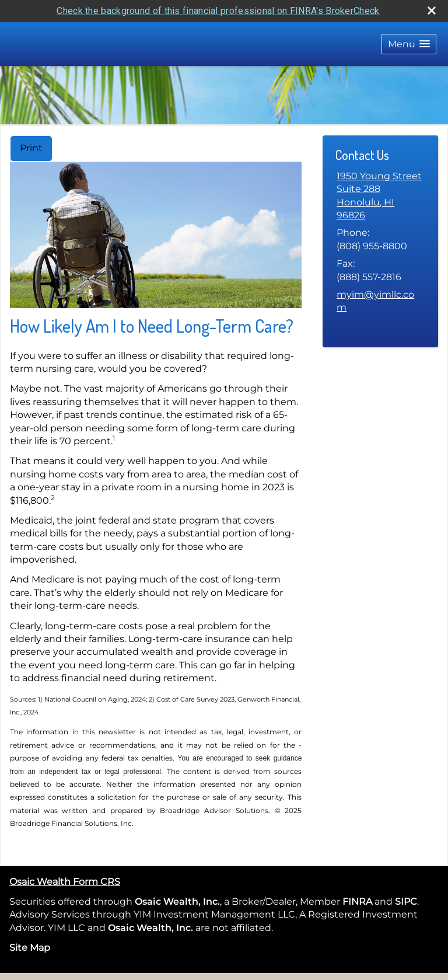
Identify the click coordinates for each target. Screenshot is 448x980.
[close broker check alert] (432, 11)
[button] (409, 44)
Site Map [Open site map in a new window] (30, 948)
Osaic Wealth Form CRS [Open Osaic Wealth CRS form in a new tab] (65, 882)
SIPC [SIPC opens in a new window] (406, 901)
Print (31, 148)
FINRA (356, 901)
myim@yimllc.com (375, 301)
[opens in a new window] (373, 901)
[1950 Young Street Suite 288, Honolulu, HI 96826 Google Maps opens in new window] (380, 196)
